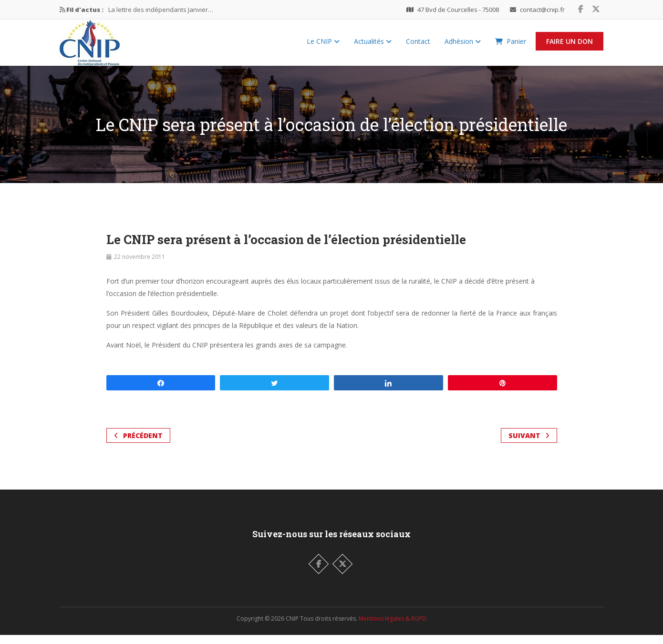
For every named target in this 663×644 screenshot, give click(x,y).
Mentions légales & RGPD (393, 628)
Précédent (138, 445)
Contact (418, 46)
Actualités (373, 46)
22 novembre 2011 (140, 266)
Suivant (529, 445)
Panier (511, 46)
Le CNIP (323, 46)
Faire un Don (570, 46)
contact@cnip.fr (542, 10)
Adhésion (463, 46)
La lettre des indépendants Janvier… (161, 10)
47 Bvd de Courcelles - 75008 (458, 10)
